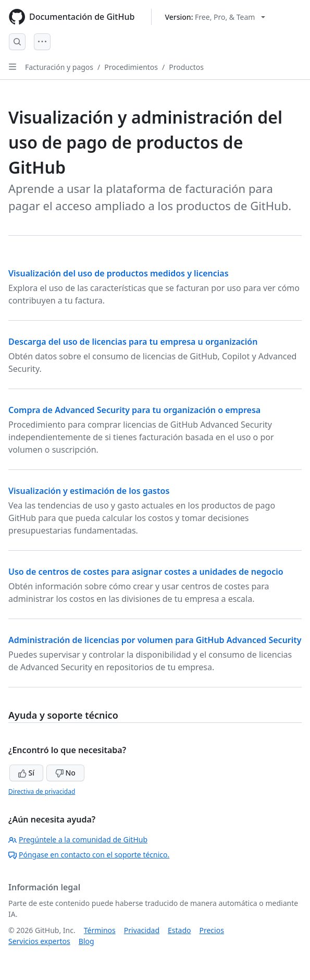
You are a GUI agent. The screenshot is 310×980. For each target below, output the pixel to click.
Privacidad (142, 930)
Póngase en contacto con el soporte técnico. (89, 855)
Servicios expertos (39, 941)
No (65, 773)
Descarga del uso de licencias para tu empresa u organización (133, 342)
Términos (100, 930)
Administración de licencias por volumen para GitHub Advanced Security (155, 640)
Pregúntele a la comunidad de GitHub (78, 839)
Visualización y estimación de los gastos (89, 491)
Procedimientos (131, 67)
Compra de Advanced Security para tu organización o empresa (134, 410)
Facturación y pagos (59, 67)
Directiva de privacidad (42, 791)
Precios (212, 930)
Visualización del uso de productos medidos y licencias (119, 273)
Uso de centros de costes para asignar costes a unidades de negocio (146, 572)
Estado (179, 930)
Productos (186, 67)
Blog (86, 941)
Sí (26, 773)
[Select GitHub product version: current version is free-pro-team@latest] (215, 17)
